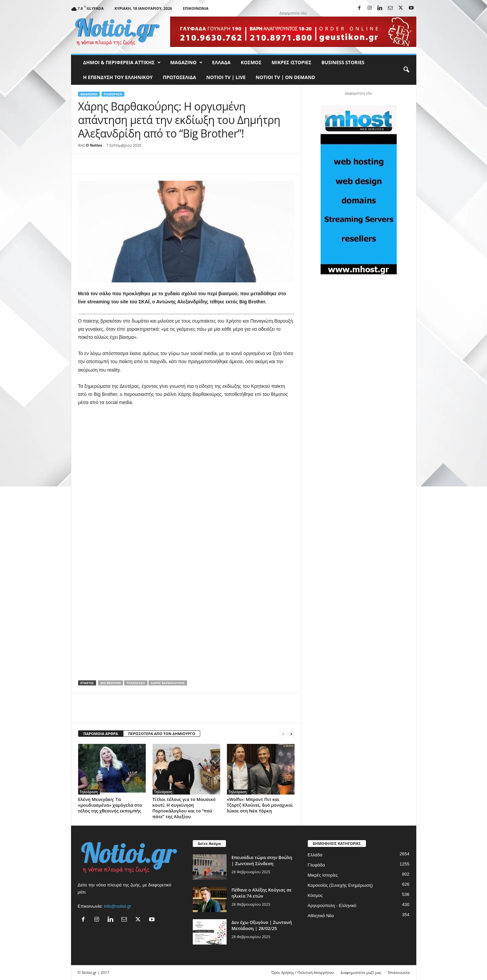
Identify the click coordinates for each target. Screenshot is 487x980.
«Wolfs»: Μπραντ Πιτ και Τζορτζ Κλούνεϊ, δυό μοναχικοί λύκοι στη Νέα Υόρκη (260, 805)
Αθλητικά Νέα (321, 916)
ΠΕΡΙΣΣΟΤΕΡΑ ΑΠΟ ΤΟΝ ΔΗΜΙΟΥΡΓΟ (162, 734)
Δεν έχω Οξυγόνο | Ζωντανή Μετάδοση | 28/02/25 (262, 925)
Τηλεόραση (113, 94)
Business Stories (343, 62)
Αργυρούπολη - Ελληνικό (332, 906)
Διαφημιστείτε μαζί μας (361, 972)
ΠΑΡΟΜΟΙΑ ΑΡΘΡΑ (101, 734)
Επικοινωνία (196, 8)
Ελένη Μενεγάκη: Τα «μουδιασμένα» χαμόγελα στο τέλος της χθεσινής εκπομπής (110, 805)
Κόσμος (251, 62)
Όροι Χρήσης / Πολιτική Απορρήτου (303, 972)
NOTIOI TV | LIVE (226, 77)
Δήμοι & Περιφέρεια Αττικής (122, 62)
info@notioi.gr (117, 906)
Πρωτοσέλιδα (180, 77)
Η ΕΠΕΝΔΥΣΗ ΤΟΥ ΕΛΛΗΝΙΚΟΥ (118, 77)
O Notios (94, 145)
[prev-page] (283, 734)
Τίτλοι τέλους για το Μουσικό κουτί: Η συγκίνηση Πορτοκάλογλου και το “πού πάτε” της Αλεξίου (184, 808)
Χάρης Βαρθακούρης (168, 683)
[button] (406, 70)
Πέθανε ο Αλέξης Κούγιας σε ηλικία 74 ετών (262, 893)
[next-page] (291, 734)
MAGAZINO (186, 62)
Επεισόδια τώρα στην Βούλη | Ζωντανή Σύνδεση (262, 860)
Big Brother (111, 683)
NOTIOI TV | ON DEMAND (285, 77)
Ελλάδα (221, 62)
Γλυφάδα (316, 865)
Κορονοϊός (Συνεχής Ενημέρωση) (340, 885)
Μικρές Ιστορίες (291, 62)
